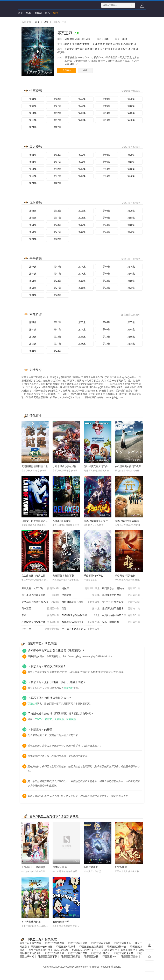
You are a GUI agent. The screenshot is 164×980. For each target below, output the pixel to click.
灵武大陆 (81, 595)
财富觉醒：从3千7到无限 (40, 589)
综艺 (47, 13)
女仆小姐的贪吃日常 (121, 602)
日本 (106, 39)
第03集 (82, 99)
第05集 (131, 99)
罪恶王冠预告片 (123, 943)
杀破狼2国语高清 (62, 521)
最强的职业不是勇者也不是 (121, 609)
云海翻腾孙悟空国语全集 (35, 466)
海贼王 (81, 589)
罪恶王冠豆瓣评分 (117, 947)
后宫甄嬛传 (121, 867)
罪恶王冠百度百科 (101, 943)
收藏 (85, 70)
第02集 (58, 99)
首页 (20, 13)
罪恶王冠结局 (61, 950)
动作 (67, 39)
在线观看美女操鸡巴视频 (128, 466)
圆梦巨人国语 (60, 867)
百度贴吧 (32, 704)
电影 (29, 13)
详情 (74, 64)
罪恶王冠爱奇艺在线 (31, 943)
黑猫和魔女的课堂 (121, 595)
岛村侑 (117, 44)
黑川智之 (123, 49)
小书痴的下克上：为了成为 (81, 629)
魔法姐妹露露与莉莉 (81, 602)
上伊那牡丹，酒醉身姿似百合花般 (39, 867)
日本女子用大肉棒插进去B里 (37, 521)
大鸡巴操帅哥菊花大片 (96, 521)
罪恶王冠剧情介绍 (55, 953)
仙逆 (81, 609)
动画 (78, 39)
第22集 (58, 127)
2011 (125, 39)
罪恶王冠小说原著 (66, 947)
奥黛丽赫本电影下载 (63, 576)
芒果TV (39, 719)
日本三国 (40, 609)
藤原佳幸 (90, 49)
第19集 (107, 120)
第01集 (33, 99)
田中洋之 (79, 49)
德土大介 (100, 49)
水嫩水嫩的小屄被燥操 (65, 466)
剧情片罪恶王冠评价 (39, 950)
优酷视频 (59, 719)
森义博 (132, 49)
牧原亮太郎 (111, 49)
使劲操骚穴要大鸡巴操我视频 (99, 466)
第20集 (131, 120)
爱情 (72, 39)
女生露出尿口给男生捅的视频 (37, 576)
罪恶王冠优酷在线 (55, 943)
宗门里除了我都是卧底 (40, 595)
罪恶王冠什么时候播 (42, 947)
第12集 (58, 113)
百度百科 (69, 688)
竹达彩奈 (108, 44)
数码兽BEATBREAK (81, 622)
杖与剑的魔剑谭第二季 (121, 615)
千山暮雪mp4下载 (93, 576)
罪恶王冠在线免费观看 (91, 947)
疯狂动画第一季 (61, 922)
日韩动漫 (85, 39)
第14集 (107, 113)
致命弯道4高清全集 (125, 576)
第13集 (82, 113)
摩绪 (40, 615)
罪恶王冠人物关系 (101, 953)
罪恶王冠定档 (128, 950)
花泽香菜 (97, 44)
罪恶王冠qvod (110, 956)
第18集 (82, 120)
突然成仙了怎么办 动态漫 (40, 602)
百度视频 (71, 719)
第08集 (82, 106)
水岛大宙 (126, 44)
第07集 (58, 106)
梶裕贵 (68, 44)
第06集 (33, 106)
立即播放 (67, 70)
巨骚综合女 (33, 656)
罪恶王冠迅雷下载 (48, 956)
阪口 (134, 44)
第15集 (131, 113)
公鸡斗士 (40, 629)
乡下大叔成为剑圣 (31, 922)
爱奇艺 (48, 719)
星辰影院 (116, 967)
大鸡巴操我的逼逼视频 (127, 521)
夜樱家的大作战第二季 (40, 622)
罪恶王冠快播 (91, 956)
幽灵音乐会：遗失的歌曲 (121, 589)
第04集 (107, 99)
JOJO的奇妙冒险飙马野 (81, 615)
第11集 (33, 113)
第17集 (58, 120)
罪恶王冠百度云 (129, 956)
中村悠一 (87, 44)
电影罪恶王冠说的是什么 (85, 950)
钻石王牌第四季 (121, 622)
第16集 (33, 120)
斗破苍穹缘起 (91, 867)
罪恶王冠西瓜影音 (78, 943)
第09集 (107, 106)
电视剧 (38, 13)
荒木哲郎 (69, 49)
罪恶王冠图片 (110, 950)
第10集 (131, 106)
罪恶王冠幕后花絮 (78, 953)
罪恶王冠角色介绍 (124, 953)
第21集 (33, 127)
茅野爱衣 (77, 44)
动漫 (56, 13)
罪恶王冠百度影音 (71, 956)
